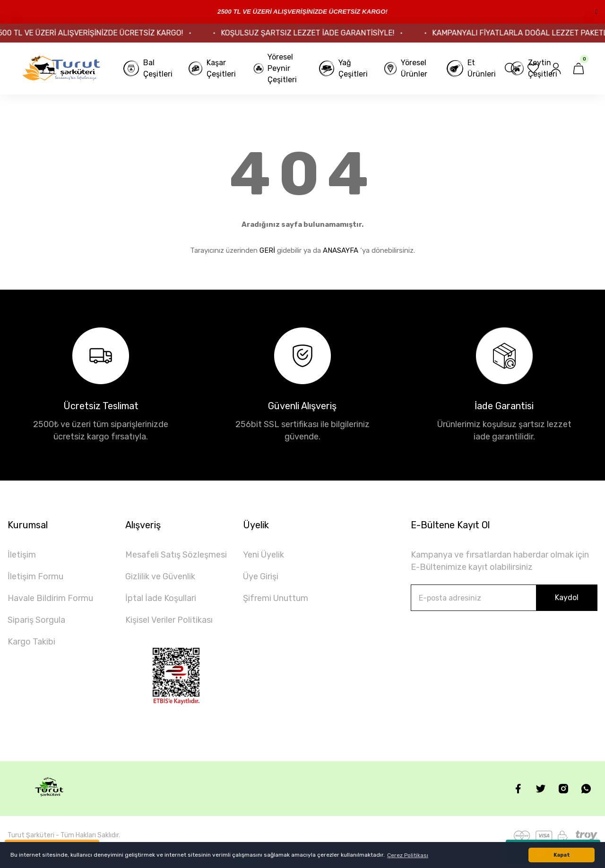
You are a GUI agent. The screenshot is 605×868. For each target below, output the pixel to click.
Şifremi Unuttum (276, 598)
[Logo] (61, 68)
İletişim (22, 555)
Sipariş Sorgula (36, 620)
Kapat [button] (562, 855)
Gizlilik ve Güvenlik (160, 576)
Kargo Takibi (31, 642)
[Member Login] (556, 69)
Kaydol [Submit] (567, 597)
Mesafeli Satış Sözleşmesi (176, 555)
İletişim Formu (35, 576)
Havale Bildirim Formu (50, 598)
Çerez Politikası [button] (408, 855)
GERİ (267, 250)
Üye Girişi (261, 576)
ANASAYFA (341, 250)
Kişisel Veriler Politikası (169, 620)
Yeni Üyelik (264, 555)
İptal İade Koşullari (161, 598)
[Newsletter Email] (504, 598)
